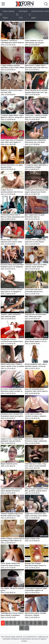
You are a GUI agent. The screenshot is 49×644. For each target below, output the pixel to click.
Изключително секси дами (39, 14)
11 (45, 623)
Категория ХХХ (22, 14)
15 (22, 628)
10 (40, 623)
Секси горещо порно (7, 14)
